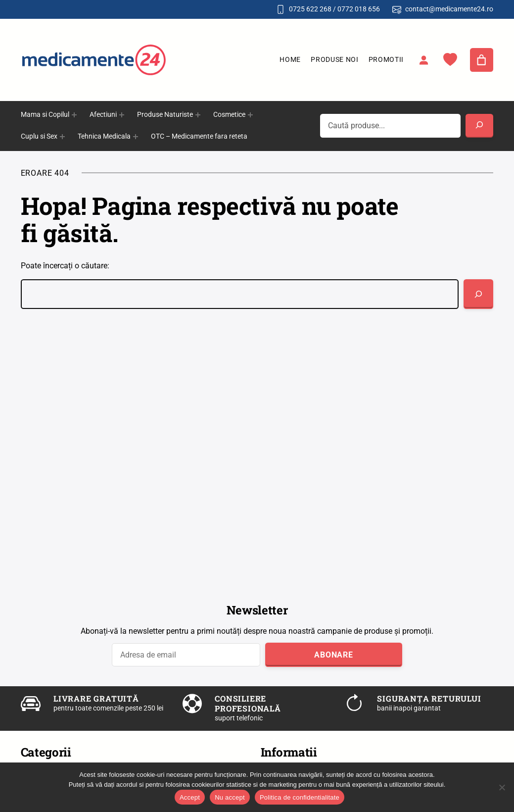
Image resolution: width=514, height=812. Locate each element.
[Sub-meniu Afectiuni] (122, 115)
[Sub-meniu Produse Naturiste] (198, 115)
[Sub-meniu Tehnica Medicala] (136, 137)
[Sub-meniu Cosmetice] (250, 115)
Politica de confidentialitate (300, 797)
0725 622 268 (310, 9)
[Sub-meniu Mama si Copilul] (74, 115)
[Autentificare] (423, 60)
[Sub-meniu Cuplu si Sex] (62, 137)
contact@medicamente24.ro (449, 9)
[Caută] (478, 294)
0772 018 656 (359, 9)
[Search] (479, 126)
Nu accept (230, 797)
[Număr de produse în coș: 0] (482, 60)
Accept (190, 797)
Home (290, 59)
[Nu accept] (502, 787)
